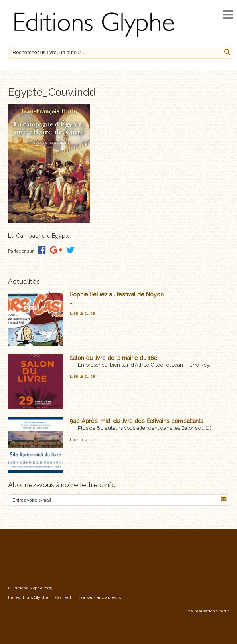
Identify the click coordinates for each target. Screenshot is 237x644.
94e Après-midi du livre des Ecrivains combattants (137, 421)
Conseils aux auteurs (100, 598)
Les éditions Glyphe (28, 598)
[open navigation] (228, 15)
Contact (63, 598)
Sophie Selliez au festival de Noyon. (117, 294)
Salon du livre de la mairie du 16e (114, 358)
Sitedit (223, 611)
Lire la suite (82, 313)
